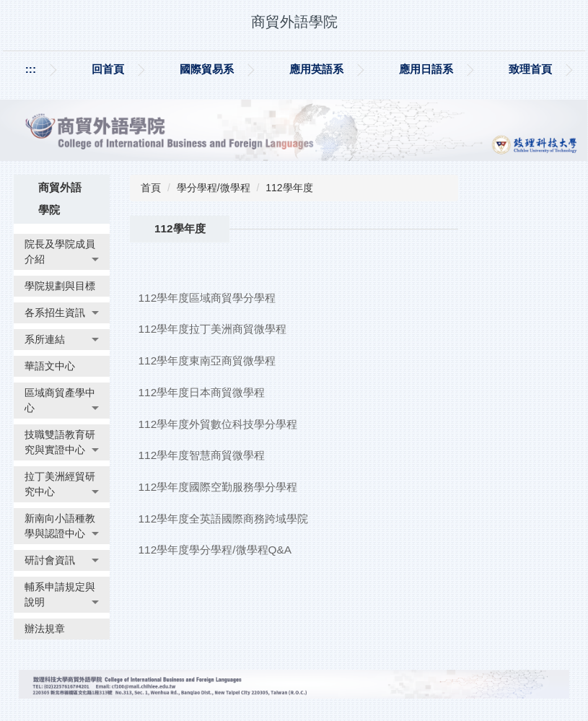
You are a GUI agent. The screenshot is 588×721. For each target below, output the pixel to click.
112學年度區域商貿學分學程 (207, 298)
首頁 (151, 188)
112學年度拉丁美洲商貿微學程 (213, 329)
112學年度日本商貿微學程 (202, 392)
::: (31, 69)
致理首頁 (530, 69)
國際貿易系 (207, 69)
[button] (62, 252)
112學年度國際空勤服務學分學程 (218, 487)
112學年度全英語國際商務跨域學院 (224, 519)
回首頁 (108, 69)
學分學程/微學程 (214, 188)
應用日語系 (426, 69)
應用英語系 (316, 69)
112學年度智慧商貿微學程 (202, 455)
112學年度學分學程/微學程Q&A (215, 550)
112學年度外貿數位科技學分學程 (218, 424)
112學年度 (289, 188)
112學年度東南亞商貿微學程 (207, 360)
